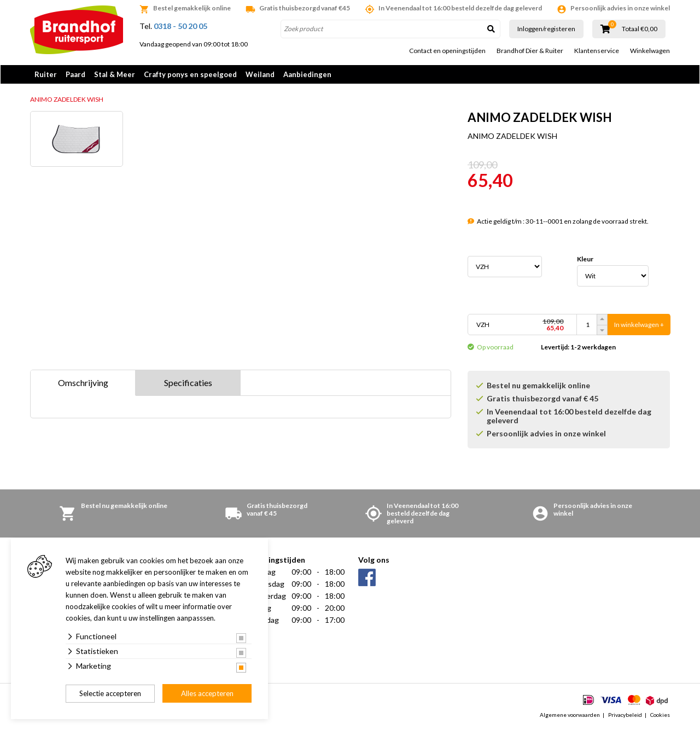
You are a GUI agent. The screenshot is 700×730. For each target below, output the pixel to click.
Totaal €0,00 (640, 29)
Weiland (260, 74)
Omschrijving (83, 384)
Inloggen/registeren (546, 29)
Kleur (585, 260)
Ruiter (46, 74)
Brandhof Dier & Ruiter (530, 51)
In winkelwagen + (639, 326)
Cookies (660, 716)
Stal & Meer (115, 74)
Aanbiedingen (307, 74)
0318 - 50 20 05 (180, 26)
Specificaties (188, 384)
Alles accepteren (207, 693)
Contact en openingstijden (447, 51)
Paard (75, 74)
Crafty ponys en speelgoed (190, 74)
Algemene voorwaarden (570, 716)
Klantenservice (597, 51)
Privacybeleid (625, 716)
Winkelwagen (650, 51)
